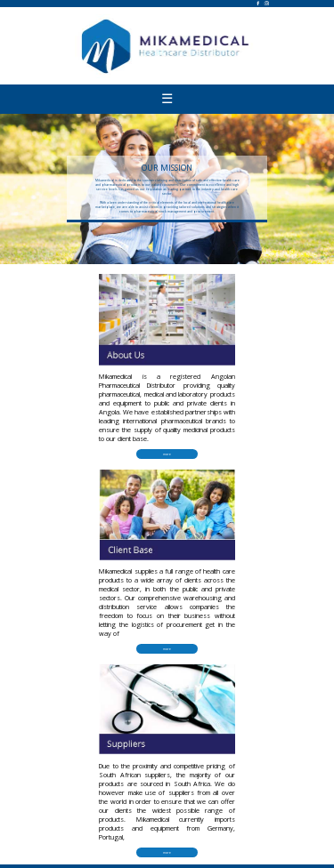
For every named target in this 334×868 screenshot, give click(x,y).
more (167, 454)
